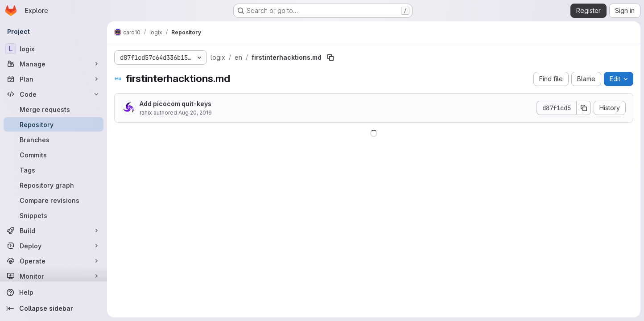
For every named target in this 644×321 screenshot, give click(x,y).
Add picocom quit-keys (175, 104)
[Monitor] (54, 276)
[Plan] (54, 79)
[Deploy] (54, 246)
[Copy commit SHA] (584, 108)
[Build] (54, 230)
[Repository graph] (54, 185)
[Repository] (54, 124)
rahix (146, 113)
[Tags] (54, 170)
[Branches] (54, 140)
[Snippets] (54, 215)
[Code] (54, 94)
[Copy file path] (330, 58)
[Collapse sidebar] (54, 309)
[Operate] (54, 261)
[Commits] (54, 155)
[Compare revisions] (54, 200)
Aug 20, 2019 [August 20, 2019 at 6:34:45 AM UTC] (195, 113)
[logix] (54, 49)
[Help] (54, 292)
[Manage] (54, 64)
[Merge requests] (54, 109)
